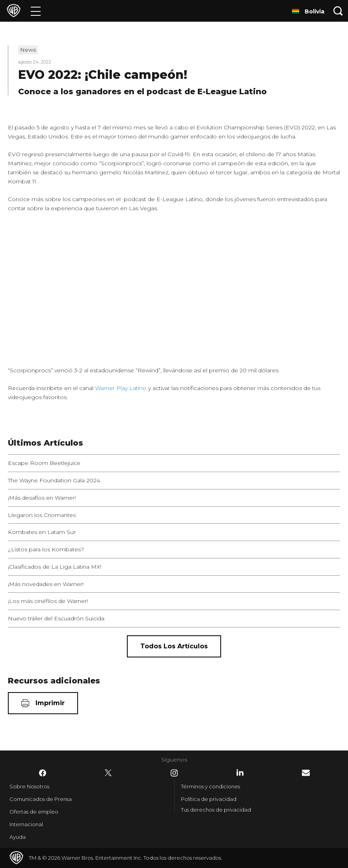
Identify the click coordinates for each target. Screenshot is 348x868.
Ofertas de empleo (34, 812)
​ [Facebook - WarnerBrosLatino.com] (43, 773)
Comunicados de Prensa (41, 799)
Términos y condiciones (210, 786)
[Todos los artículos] (174, 646)
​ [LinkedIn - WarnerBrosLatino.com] (240, 773)
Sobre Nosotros (29, 786)
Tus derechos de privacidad (216, 810)
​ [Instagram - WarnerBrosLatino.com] (174, 773)
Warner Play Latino (121, 388)
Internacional (26, 824)
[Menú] (36, 11)
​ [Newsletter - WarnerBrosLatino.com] (306, 773)
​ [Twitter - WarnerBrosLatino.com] (108, 773)
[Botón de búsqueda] (338, 11)
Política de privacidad (209, 799)
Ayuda (18, 837)
